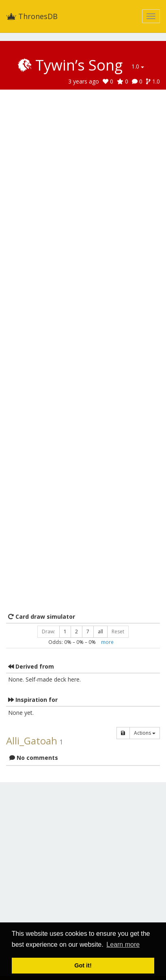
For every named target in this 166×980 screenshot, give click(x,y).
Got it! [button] (83, 965)
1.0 (138, 66)
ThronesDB (32, 16)
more (107, 642)
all (100, 632)
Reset (118, 632)
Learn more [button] (123, 945)
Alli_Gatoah (32, 741)
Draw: (49, 632)
